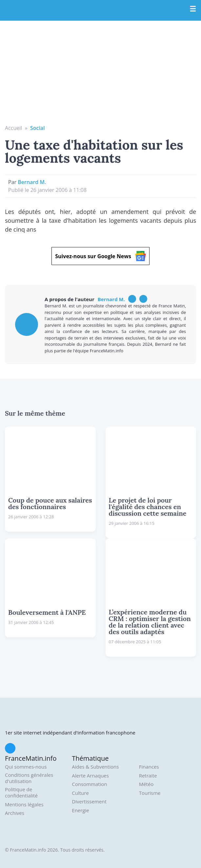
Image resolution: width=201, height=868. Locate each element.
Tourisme (150, 793)
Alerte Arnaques (90, 776)
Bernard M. (32, 182)
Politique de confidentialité (21, 793)
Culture (80, 793)
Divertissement (89, 802)
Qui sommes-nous (26, 767)
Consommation (89, 784)
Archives (15, 813)
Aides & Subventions (95, 767)
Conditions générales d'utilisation (29, 778)
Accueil (13, 128)
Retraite (148, 776)
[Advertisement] (100, 75)
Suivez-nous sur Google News (100, 256)
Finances (149, 767)
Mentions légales (24, 805)
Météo (146, 784)
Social (38, 128)
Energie (80, 810)
